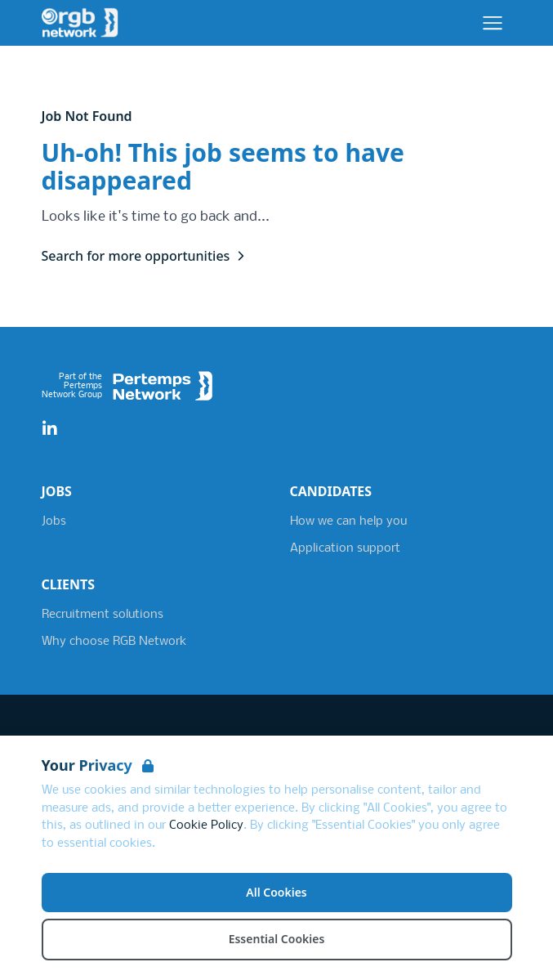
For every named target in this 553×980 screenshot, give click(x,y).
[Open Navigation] (493, 23)
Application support (345, 548)
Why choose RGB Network (114, 642)
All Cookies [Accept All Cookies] (276, 892)
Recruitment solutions (103, 615)
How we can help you (348, 521)
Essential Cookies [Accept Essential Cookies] (277, 939)
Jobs (54, 521)
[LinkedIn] (50, 429)
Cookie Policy (206, 826)
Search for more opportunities (146, 256)
